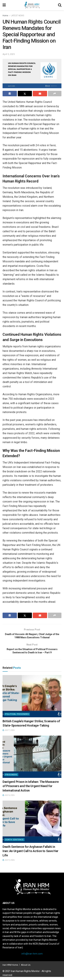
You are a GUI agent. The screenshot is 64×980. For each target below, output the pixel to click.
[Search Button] (60, 5)
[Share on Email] (40, 94)
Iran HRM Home (10, 968)
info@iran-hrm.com (32, 957)
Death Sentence (14, 843)
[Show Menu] (4, 5)
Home (5, 16)
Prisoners (11, 778)
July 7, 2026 (9, 733)
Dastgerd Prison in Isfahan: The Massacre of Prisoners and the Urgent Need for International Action (31, 789)
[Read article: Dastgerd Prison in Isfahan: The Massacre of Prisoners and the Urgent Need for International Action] (32, 760)
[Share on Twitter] (25, 94)
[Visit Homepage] (32, 5)
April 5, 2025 (9, 54)
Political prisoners (17, 717)
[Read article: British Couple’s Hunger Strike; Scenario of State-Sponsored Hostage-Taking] (32, 699)
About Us (26, 968)
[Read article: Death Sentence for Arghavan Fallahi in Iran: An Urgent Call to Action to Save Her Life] (32, 825)
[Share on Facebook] (10, 94)
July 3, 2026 (9, 863)
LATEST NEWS (17, 16)
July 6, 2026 (9, 798)
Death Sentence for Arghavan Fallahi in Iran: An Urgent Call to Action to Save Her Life (30, 854)
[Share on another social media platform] (55, 94)
